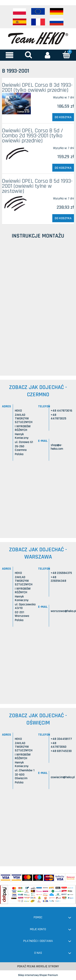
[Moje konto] (48, 55)
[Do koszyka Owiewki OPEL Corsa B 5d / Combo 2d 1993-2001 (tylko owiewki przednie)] (63, 168)
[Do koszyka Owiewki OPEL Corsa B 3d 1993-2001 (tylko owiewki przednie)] (63, 117)
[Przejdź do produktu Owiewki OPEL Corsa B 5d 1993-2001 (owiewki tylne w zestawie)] (16, 204)
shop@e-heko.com (57, 447)
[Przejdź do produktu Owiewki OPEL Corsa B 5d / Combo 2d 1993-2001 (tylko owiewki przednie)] (16, 153)
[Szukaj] (29, 55)
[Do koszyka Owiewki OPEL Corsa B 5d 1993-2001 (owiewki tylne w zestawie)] (63, 218)
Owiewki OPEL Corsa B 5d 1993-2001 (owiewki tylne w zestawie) (37, 186)
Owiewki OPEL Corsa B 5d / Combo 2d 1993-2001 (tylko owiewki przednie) (33, 136)
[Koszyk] (66, 55)
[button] (10, 55)
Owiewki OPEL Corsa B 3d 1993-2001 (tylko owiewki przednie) (37, 88)
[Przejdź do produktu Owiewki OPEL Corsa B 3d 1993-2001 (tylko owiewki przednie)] (16, 104)
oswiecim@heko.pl (63, 777)
